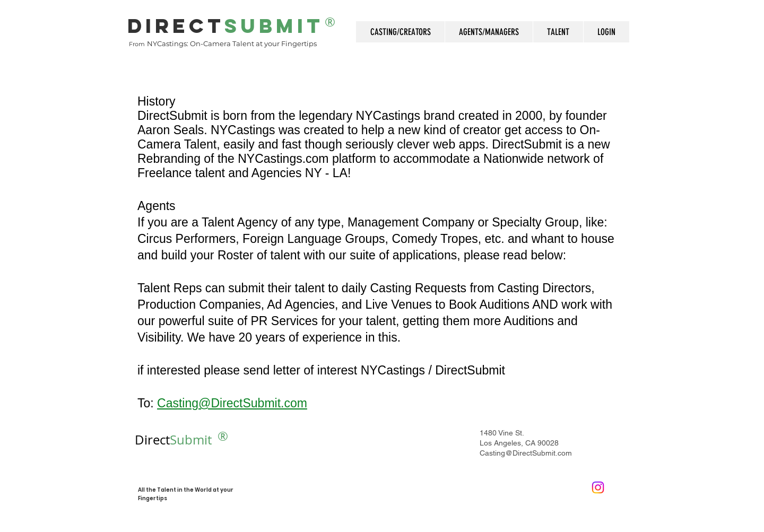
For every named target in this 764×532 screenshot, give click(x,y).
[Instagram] (598, 487)
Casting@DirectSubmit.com (526, 453)
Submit (173, 440)
